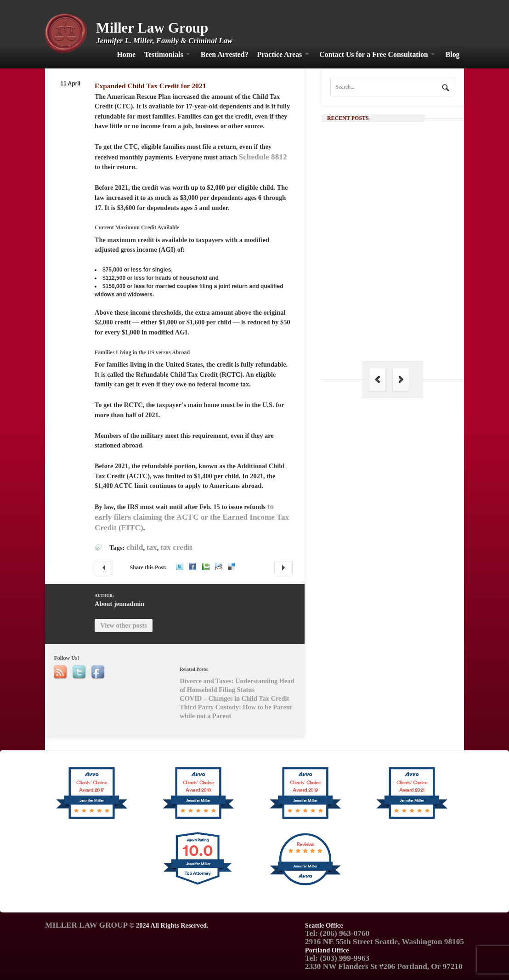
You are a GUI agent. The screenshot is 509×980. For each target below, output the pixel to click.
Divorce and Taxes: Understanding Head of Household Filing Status (283, 568)
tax (152, 547)
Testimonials (164, 54)
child (135, 547)
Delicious (232, 566)
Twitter (180, 566)
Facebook (192, 566)
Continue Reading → (401, 266)
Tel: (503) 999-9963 (337, 958)
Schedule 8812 (263, 157)
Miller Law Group (152, 28)
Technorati (206, 566)
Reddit (219, 566)
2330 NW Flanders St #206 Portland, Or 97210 (384, 966)
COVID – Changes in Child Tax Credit (104, 568)
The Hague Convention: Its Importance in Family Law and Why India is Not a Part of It (409, 328)
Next (401, 380)
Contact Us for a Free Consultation (373, 54)
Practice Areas (280, 54)
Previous (378, 380)
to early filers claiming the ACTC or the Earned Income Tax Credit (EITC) (192, 517)
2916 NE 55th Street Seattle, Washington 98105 (385, 942)
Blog (453, 54)
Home (126, 54)
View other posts (124, 625)
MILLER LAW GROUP (86, 925)
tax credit (176, 547)
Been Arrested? (225, 54)
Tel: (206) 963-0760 (337, 933)
